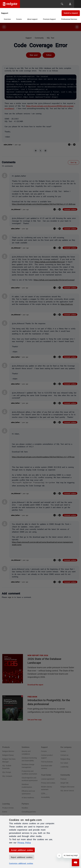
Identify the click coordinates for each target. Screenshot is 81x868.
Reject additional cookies (22, 857)
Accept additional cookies (22, 850)
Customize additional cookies (21, 863)
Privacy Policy (24, 842)
